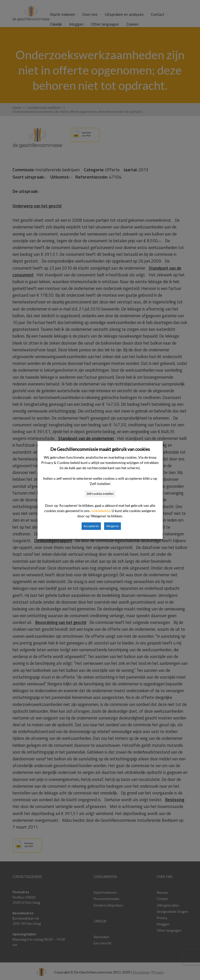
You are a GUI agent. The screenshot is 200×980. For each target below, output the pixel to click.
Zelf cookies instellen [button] (100, 494)
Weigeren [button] (113, 526)
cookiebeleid (100, 511)
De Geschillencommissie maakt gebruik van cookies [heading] (100, 449)
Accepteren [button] (91, 526)
